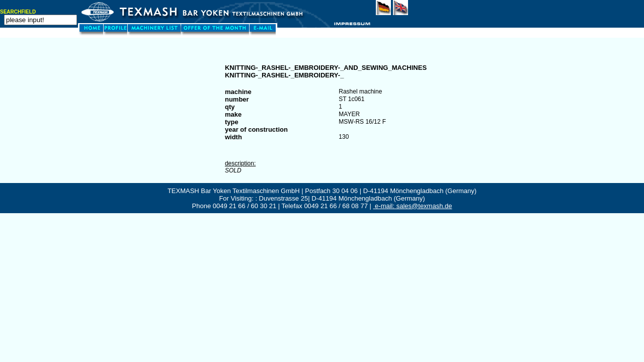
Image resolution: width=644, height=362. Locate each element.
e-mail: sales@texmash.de (413, 206)
